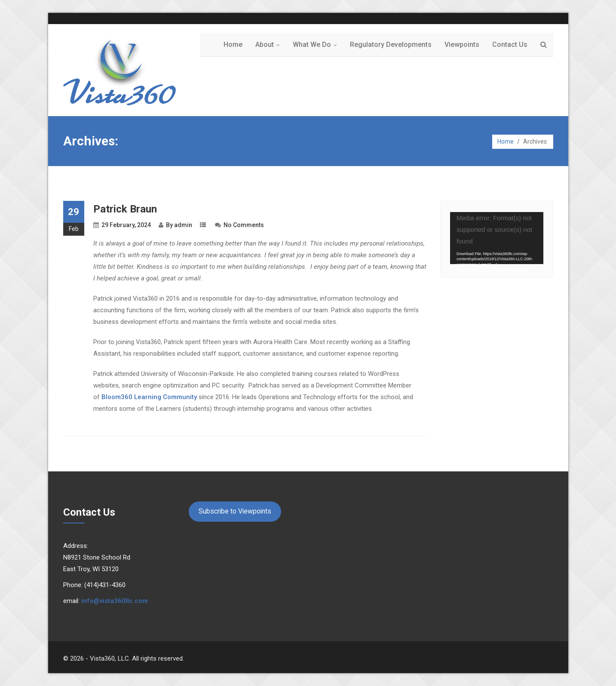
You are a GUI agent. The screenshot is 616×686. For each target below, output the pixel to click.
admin (183, 225)
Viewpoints (462, 45)
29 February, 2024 (126, 225)
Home (233, 45)
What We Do (317, 45)
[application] (497, 238)
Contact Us (510, 45)
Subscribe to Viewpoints (235, 511)
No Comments (244, 225)
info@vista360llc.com (115, 601)
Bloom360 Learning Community (149, 397)
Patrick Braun (125, 209)
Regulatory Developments (391, 45)
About (270, 45)
